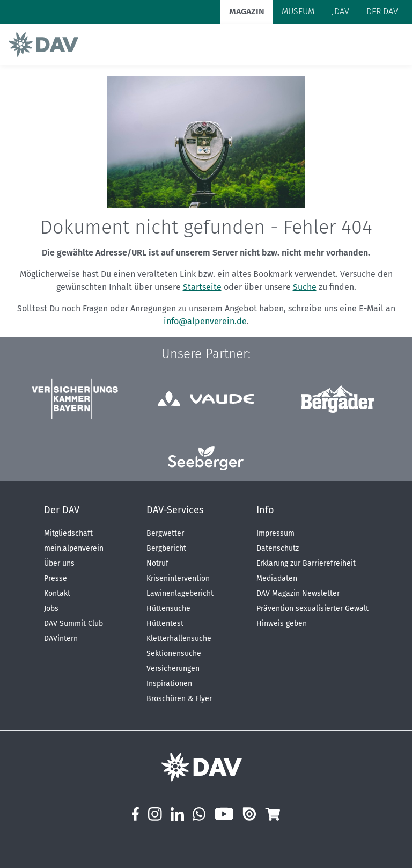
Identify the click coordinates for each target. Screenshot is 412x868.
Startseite (202, 287)
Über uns (59, 563)
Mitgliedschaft (68, 533)
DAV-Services (175, 510)
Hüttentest (165, 623)
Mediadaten (277, 578)
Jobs (51, 608)
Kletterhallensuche (179, 639)
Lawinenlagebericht (180, 593)
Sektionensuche (174, 654)
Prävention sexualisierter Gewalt (312, 608)
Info (265, 510)
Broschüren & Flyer (179, 699)
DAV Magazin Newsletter (298, 593)
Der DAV (62, 510)
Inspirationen (169, 684)
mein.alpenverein (74, 548)
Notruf (157, 563)
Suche (305, 287)
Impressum (275, 533)
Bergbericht (166, 548)
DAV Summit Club (73, 623)
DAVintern (61, 639)
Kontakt (57, 593)
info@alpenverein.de (205, 321)
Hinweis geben (282, 623)
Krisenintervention (178, 578)
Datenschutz (278, 548)
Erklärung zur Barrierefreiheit (306, 563)
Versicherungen (173, 669)
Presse (56, 578)
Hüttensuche (168, 608)
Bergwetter (165, 533)
